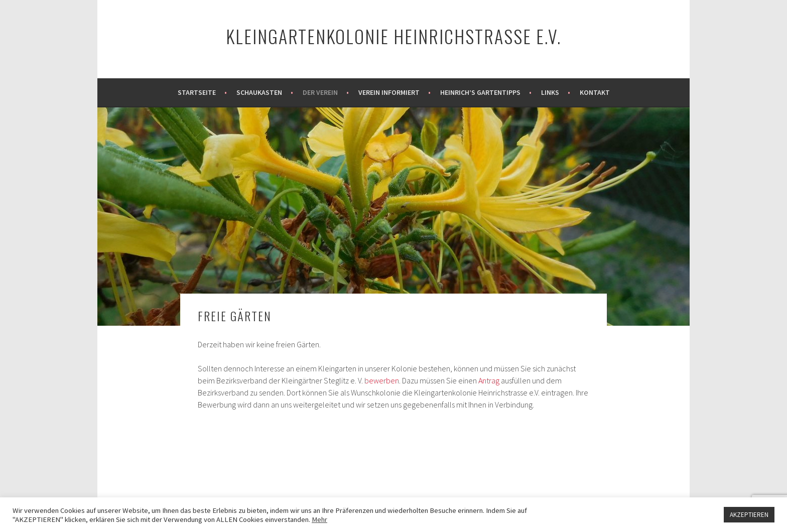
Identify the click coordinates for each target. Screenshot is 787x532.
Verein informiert (389, 92)
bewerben (382, 380)
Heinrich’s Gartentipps (480, 92)
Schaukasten (259, 92)
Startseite (197, 92)
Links (550, 92)
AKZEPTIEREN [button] (749, 515)
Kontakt (595, 92)
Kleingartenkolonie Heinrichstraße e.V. (393, 36)
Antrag (489, 380)
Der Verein (320, 92)
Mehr (319, 519)
